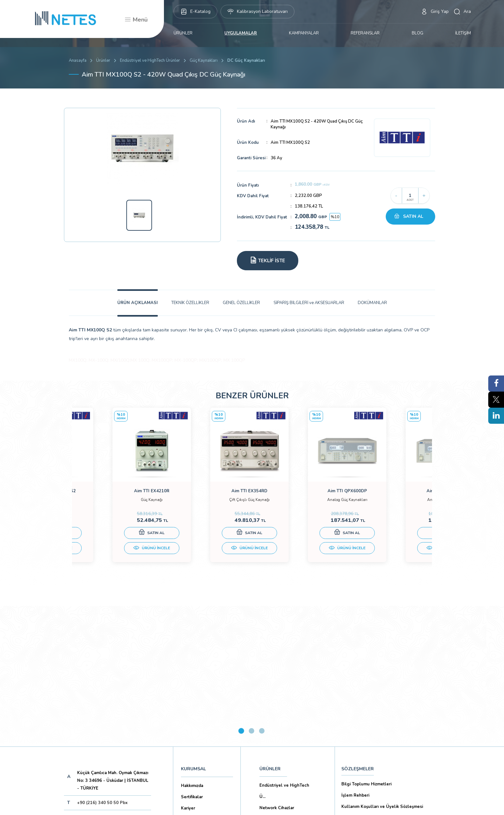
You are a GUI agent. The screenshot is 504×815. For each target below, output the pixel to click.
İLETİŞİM (463, 33)
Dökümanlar (193, 693)
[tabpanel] (117, 493)
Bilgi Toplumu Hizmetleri (366, 646)
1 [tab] (241, 593)
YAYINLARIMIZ (275, 721)
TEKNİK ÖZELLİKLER (190, 303)
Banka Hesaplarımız (201, 704)
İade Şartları (354, 747)
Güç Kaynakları (204, 60)
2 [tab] (252, 593)
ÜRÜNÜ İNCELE (117, 554)
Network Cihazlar (277, 670)
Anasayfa (78, 60)
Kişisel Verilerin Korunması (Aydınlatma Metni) (388, 691)
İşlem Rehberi (355, 657)
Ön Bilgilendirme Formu (365, 702)
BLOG (418, 33)
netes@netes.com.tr (98, 679)
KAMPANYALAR (304, 33)
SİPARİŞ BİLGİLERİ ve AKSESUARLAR (309, 303)
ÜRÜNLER (183, 33)
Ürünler (103, 60)
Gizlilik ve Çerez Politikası (367, 680)
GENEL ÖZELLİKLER (241, 303)
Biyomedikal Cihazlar (280, 692)
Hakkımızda (192, 648)
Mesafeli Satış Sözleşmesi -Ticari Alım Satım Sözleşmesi (386, 719)
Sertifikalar (192, 659)
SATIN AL (413, 216)
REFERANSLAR (365, 33)
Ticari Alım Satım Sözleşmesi (370, 736)
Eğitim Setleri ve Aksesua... (287, 681)
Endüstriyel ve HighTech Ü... (284, 653)
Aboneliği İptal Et (112, 720)
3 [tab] (262, 593)
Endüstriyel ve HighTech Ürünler (150, 60)
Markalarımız (193, 681)
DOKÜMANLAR (372, 303)
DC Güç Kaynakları (246, 60)
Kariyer (188, 670)
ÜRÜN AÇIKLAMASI (138, 303)
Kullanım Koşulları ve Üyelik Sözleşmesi (382, 669)
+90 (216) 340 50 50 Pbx (102, 665)
